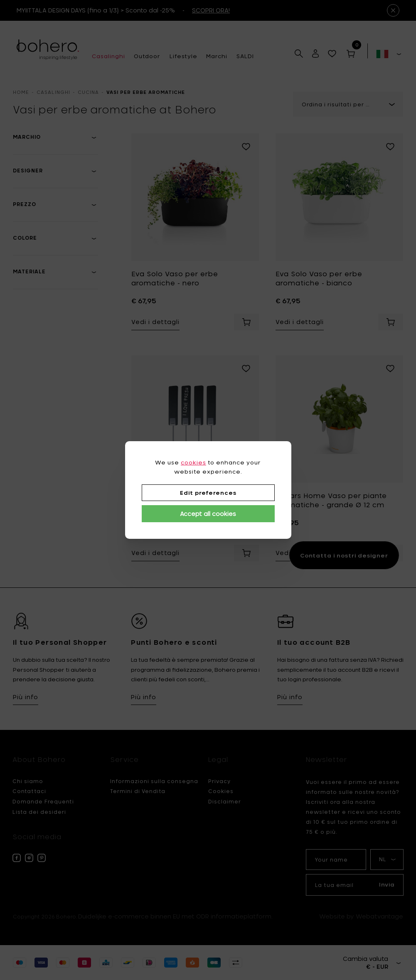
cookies (193, 462)
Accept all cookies (208, 514)
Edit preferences (208, 493)
